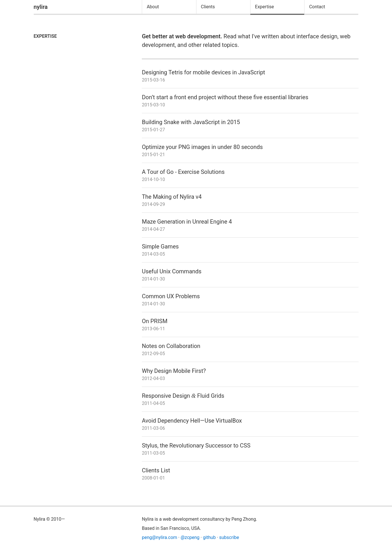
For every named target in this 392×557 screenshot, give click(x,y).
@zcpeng (190, 537)
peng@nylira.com (159, 537)
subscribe (229, 537)
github (209, 537)
